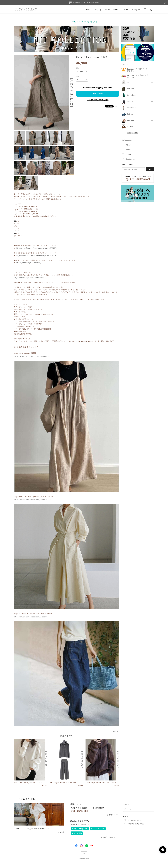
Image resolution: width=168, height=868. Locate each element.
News (116, 10)
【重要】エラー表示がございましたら (84, 22)
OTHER (130, 127)
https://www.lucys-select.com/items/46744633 (34, 500)
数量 (78, 77)
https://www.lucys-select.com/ (28, 263)
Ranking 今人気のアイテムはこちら (138, 70)
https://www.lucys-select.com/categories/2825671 (36, 248)
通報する (116, 732)
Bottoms (130, 89)
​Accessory (131, 120)
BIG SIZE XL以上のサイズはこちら (137, 76)
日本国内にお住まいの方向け (98, 100)
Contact (125, 10)
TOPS (129, 83)
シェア (117, 106)
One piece (131, 95)
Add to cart (98, 94)
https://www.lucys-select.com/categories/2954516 (36, 255)
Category (98, 10)
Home (88, 10)
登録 (150, 169)
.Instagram (136, 10)
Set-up (130, 114)
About (107, 10)
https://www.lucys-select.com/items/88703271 (34, 356)
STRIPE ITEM (132, 133)
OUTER (130, 101)
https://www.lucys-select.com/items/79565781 (34, 617)
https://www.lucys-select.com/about (29, 277)
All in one (131, 108)
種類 (78, 68)
